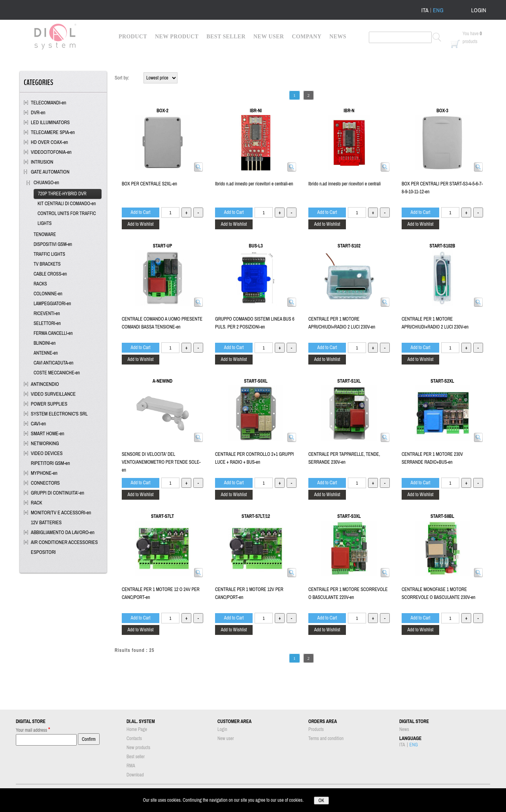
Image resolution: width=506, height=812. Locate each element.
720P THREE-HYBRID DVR (62, 194)
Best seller (136, 757)
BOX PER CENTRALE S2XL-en (149, 184)
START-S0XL (256, 381)
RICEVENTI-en (47, 313)
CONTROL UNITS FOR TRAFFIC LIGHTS (67, 218)
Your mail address (33, 730)
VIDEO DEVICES (47, 453)
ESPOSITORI (43, 552)
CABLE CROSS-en (50, 274)
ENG (438, 10)
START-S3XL (349, 516)
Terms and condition (326, 738)
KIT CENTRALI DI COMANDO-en (67, 204)
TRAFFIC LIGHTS (49, 254)
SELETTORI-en (47, 323)
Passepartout (264, 808)
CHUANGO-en (46, 183)
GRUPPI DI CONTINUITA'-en (58, 493)
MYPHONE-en (44, 473)
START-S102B (443, 246)
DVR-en (38, 112)
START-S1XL (349, 381)
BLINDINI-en (45, 343)
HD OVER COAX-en (49, 142)
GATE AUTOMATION (50, 172)
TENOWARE (45, 234)
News (404, 729)
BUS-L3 (256, 246)
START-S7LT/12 (256, 516)
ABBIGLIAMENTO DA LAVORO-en (63, 532)
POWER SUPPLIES (49, 404)
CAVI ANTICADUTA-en (54, 363)
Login (222, 729)
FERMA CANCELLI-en (53, 333)
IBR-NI (256, 111)
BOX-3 (442, 111)
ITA (425, 10)
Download (135, 775)
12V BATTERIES (46, 522)
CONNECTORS (45, 483)
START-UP (162, 246)
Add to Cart (141, 212)
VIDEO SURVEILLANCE (53, 394)
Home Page (137, 729)
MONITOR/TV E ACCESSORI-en (61, 513)
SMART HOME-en (48, 433)
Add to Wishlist (140, 224)
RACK (37, 503)
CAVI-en (38, 424)
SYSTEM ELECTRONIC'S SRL (59, 414)
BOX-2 (162, 111)
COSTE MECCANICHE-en (57, 373)
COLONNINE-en (48, 294)
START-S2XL (442, 381)
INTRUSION (42, 162)
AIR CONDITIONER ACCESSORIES (64, 542)
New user (226, 738)
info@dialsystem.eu (377, 792)
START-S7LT (162, 516)
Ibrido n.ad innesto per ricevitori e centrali (345, 184)
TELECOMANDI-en (49, 103)
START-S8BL (442, 516)
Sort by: (122, 78)
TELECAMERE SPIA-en (53, 132)
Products (316, 729)
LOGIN (479, 10)
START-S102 (349, 246)
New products (138, 748)
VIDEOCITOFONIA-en (51, 152)
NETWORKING (45, 443)
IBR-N (349, 111)
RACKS (40, 284)
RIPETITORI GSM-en (50, 463)
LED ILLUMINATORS (50, 122)
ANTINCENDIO (45, 384)
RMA (131, 766)
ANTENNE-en (46, 353)
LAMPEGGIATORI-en (52, 304)
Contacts (134, 738)
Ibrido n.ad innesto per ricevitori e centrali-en (254, 184)
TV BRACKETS (47, 264)
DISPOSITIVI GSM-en (53, 244)
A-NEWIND (162, 381)
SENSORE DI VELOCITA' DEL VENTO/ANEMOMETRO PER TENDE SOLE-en (161, 462)
